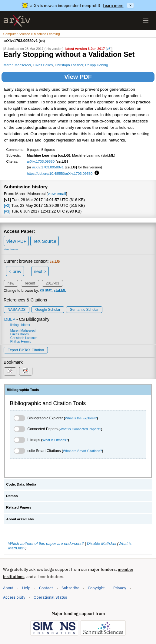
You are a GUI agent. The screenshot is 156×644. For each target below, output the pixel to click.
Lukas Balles (43, 65)
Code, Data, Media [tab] (21, 484)
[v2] (7, 205)
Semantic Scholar (84, 310)
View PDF (78, 77)
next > (40, 271)
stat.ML (60, 291)
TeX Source (45, 241)
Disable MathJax (101, 543)
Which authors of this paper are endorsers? (46, 543)
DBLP (10, 319)
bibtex (26, 325)
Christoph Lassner (69, 65)
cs (42, 291)
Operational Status (50, 597)
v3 (109, 49)
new (11, 283)
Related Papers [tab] (19, 507)
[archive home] (17, 21)
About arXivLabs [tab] (20, 519)
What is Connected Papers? (80, 429)
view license (11, 249)
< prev (15, 271)
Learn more (113, 6)
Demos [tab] (12, 496)
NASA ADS (17, 310)
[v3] (7, 211)
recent (30, 283)
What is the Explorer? (81, 418)
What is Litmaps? (55, 440)
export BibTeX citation (26, 350)
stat (48, 291)
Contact (46, 588)
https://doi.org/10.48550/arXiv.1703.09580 (60, 173)
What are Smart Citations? (83, 451)
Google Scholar (48, 310)
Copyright (96, 588)
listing (15, 325)
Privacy (120, 588)
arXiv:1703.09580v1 (48, 167)
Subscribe (70, 588)
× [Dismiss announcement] (130, 5)
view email (57, 194)
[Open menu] (146, 21)
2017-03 (52, 283)
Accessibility (14, 597)
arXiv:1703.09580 (41, 161)
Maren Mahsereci (17, 65)
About (8, 588)
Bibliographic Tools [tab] (23, 390)
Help (26, 588)
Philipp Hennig (96, 65)
